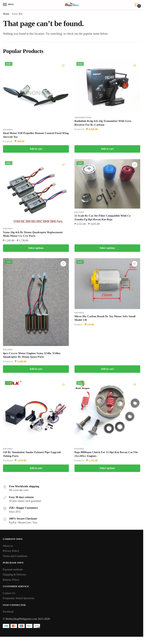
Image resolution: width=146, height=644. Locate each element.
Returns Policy (11, 581)
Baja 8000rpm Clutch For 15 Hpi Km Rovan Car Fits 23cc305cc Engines (106, 455)
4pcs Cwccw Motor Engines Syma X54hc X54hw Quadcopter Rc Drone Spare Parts (32, 356)
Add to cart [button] (36, 149)
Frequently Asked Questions (19, 599)
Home (6, 14)
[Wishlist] (63, 66)
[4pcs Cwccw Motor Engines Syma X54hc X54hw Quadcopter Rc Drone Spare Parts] (36, 303)
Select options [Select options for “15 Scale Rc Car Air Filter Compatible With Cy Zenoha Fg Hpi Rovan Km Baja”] (107, 248)
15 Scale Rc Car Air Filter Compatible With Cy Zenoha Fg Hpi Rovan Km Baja (103, 218)
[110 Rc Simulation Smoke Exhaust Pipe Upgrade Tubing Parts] (36, 413)
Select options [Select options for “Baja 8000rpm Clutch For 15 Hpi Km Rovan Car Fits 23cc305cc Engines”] (107, 469)
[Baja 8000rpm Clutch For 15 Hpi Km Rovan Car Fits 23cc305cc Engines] (107, 413)
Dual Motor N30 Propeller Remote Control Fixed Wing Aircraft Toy (36, 135)
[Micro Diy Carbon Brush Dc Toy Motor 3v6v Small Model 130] (107, 284)
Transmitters (83, 117)
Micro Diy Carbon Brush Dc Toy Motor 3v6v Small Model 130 (105, 319)
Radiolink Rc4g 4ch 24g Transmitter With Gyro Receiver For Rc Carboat (103, 123)
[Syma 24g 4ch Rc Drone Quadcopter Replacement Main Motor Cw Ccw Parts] (36, 192)
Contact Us (9, 594)
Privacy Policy (11, 552)
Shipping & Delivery (15, 576)
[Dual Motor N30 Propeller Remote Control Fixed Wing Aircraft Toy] (36, 93)
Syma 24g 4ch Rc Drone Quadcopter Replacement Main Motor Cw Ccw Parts (33, 234)
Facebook (8, 613)
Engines (8, 130)
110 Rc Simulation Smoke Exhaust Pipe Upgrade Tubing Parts (32, 455)
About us (8, 547)
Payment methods (13, 571)
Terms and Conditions (15, 557)
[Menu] (8, 5)
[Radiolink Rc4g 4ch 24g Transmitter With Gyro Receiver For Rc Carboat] (107, 87)
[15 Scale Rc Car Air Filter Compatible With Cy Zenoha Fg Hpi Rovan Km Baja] (107, 184)
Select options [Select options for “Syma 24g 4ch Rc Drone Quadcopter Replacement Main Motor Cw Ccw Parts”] (36, 248)
